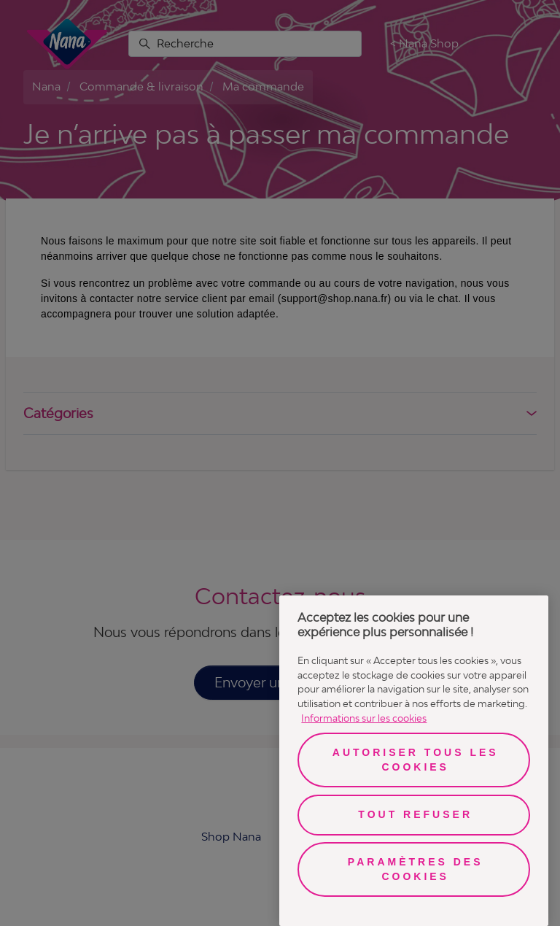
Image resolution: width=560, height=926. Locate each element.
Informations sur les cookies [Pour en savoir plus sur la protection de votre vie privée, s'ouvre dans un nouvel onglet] (364, 718)
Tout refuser (415, 814)
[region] (414, 761)
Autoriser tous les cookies (416, 760)
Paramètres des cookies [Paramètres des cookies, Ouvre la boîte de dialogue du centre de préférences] (416, 869)
